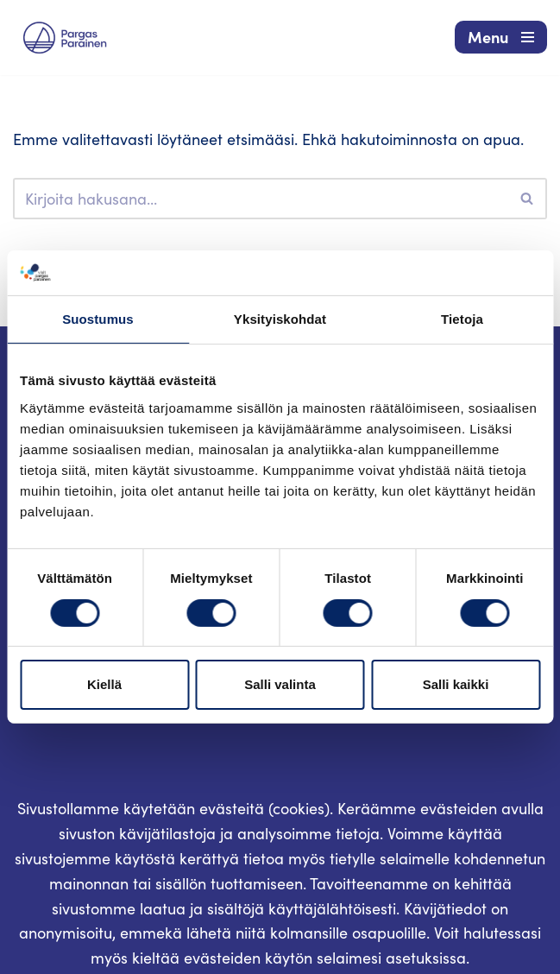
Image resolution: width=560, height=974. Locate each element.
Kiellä (104, 684)
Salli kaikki (456, 684)
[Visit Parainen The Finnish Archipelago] (65, 38)
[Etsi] (261, 199)
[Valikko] (501, 37)
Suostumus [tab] (98, 319)
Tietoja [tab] (462, 319)
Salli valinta (280, 684)
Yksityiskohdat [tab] (280, 319)
